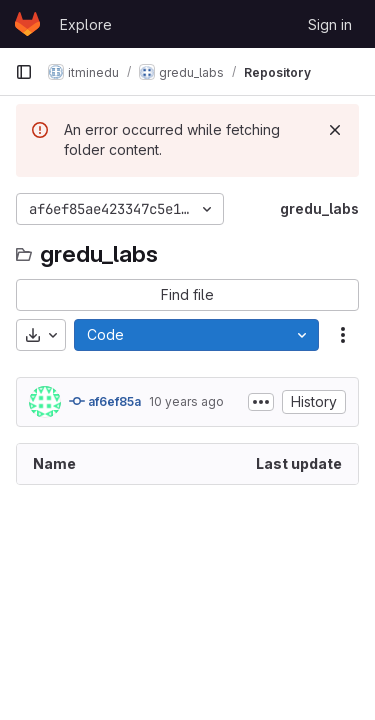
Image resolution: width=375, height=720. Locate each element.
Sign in (330, 24)
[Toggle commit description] (261, 402)
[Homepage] (27, 24)
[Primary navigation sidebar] (24, 72)
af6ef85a (105, 401)
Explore (86, 24)
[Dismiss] (335, 130)
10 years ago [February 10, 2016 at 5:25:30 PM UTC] (186, 401)
